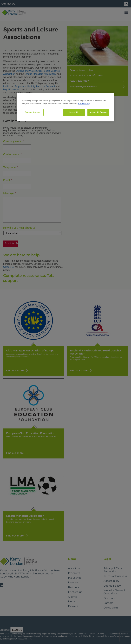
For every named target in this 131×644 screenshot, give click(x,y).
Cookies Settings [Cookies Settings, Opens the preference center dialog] (33, 112)
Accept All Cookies (98, 112)
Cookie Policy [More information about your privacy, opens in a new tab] (84, 103)
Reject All (74, 112)
